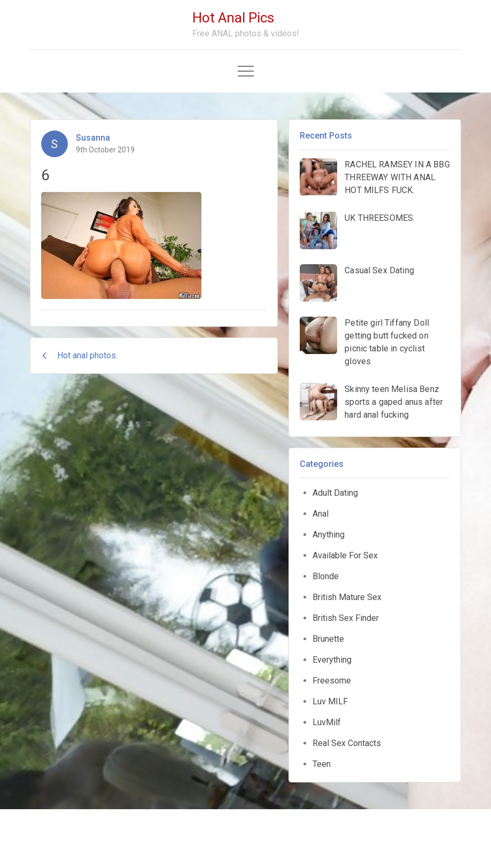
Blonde (326, 576)
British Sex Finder (346, 618)
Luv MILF (330, 701)
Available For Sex (345, 555)
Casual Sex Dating (379, 270)
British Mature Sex (347, 597)
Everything (332, 660)
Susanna (93, 138)
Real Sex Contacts (347, 743)
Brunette (328, 639)
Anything (329, 535)
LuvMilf (327, 722)
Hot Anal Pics (233, 18)
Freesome (332, 681)
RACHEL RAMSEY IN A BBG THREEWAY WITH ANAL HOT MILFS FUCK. (397, 177)
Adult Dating (335, 493)
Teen (322, 764)
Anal (321, 514)
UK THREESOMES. (380, 218)
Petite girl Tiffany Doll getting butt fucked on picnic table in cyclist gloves (387, 342)
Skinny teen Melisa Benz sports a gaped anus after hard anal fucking (394, 402)
